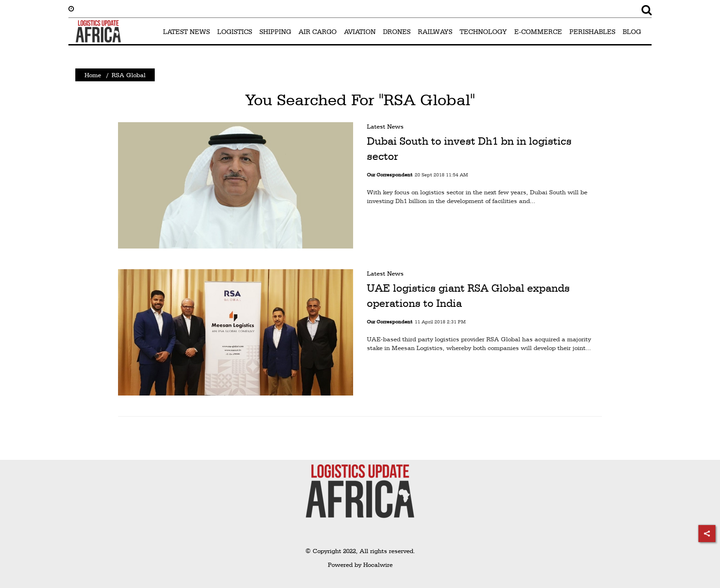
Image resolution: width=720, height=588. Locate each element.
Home (93, 75)
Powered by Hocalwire (360, 565)
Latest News (385, 126)
